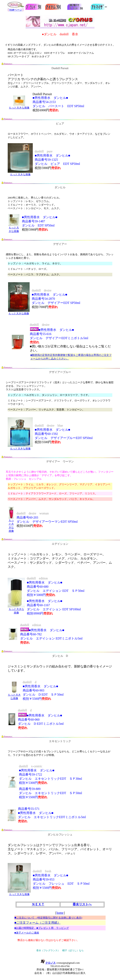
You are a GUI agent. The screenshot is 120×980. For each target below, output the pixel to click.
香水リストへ (82, 904)
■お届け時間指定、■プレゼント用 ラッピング (42, 928)
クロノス (48, 963)
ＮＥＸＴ (38, 904)
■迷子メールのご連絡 (27, 933)
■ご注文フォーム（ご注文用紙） (37, 923)
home (60, 913)
